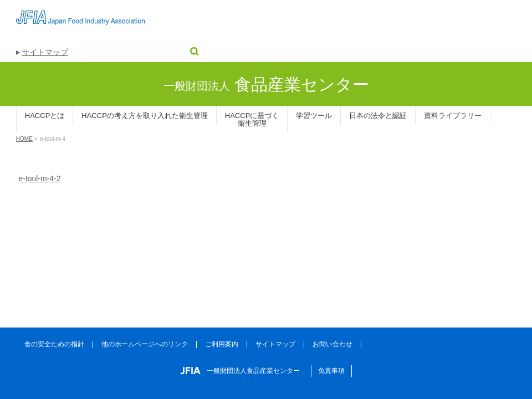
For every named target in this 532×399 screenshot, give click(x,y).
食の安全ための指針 (54, 344)
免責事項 (331, 371)
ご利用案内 (222, 344)
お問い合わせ (332, 344)
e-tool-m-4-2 (39, 178)
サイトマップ (45, 52)
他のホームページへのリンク (145, 344)
